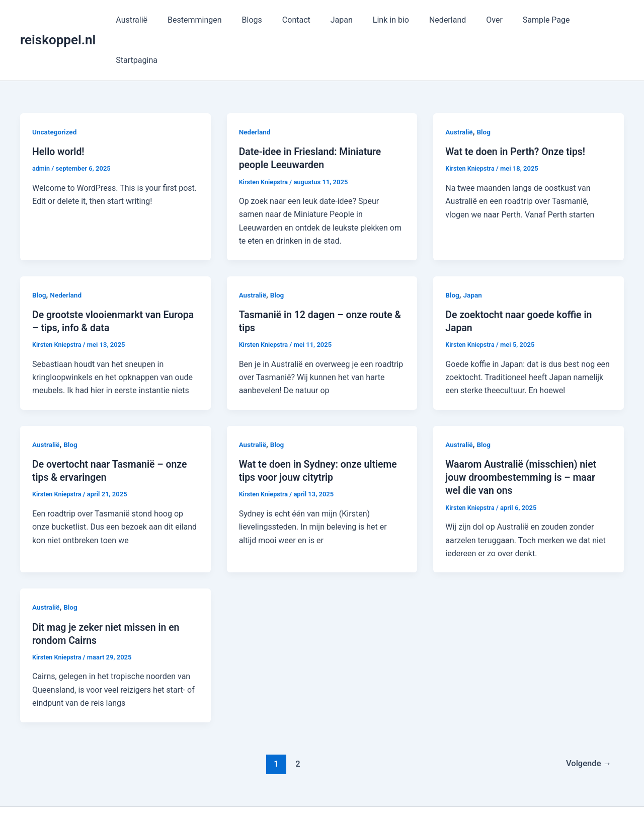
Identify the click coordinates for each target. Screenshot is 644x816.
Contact (305, 20)
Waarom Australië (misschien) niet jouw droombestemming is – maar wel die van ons (523, 436)
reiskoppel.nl (58, 20)
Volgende (587, 722)
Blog (485, 92)
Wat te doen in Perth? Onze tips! (517, 111)
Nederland (444, 20)
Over (487, 20)
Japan (346, 20)
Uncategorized (55, 92)
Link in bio (391, 20)
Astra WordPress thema (414, 791)
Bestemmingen (211, 20)
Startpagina (595, 20)
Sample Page (535, 20)
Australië (152, 20)
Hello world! (59, 111)
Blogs (264, 20)
